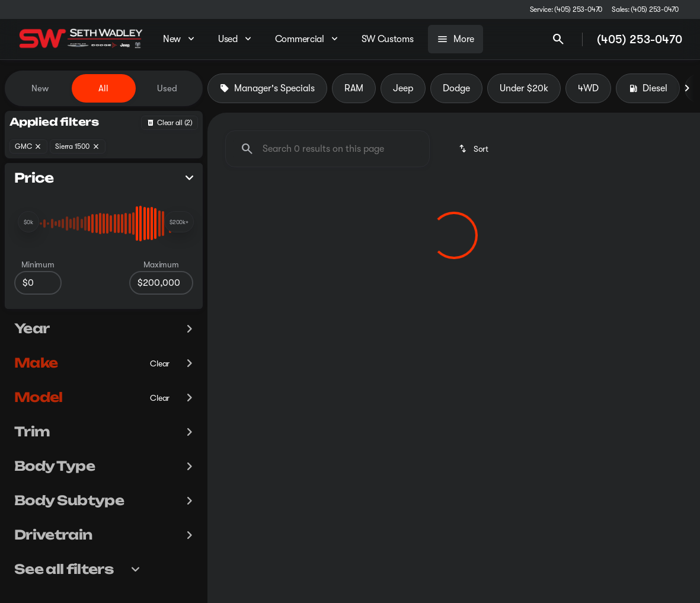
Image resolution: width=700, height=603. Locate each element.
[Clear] (160, 363)
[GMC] (28, 146)
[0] (38, 283)
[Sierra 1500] (77, 146)
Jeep (403, 88)
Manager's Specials (267, 88)
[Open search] (558, 39)
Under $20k (524, 88)
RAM (354, 88)
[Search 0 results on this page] (327, 149)
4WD (588, 88)
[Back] (170, 123)
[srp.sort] (474, 149)
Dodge (456, 88)
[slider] (28, 222)
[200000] (161, 283)
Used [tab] (167, 88)
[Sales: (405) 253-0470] (645, 9)
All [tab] (103, 88)
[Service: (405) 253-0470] (566, 9)
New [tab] (40, 88)
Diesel (648, 88)
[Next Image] (687, 88)
